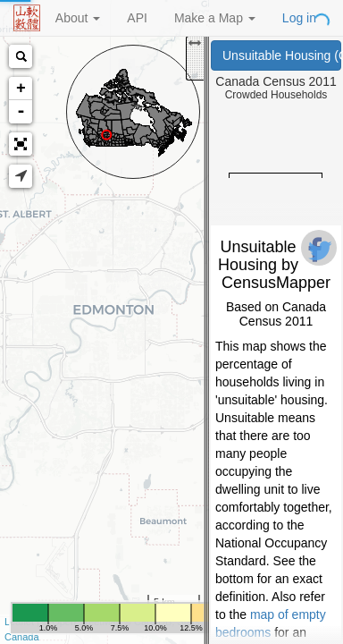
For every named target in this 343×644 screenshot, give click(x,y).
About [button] (78, 18)
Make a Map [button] (215, 18)
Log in (299, 18)
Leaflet (19, 622)
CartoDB (153, 622)
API (137, 18)
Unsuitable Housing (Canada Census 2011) (282, 55)
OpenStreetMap (87, 622)
